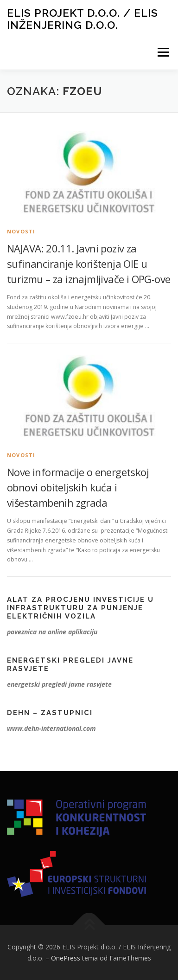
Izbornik (163, 52)
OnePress (66, 958)
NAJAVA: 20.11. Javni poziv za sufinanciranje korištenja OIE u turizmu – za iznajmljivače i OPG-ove (89, 264)
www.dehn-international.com (51, 728)
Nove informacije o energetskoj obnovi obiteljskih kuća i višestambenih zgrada (78, 487)
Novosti (21, 231)
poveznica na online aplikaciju (52, 632)
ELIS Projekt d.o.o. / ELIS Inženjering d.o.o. (83, 19)
